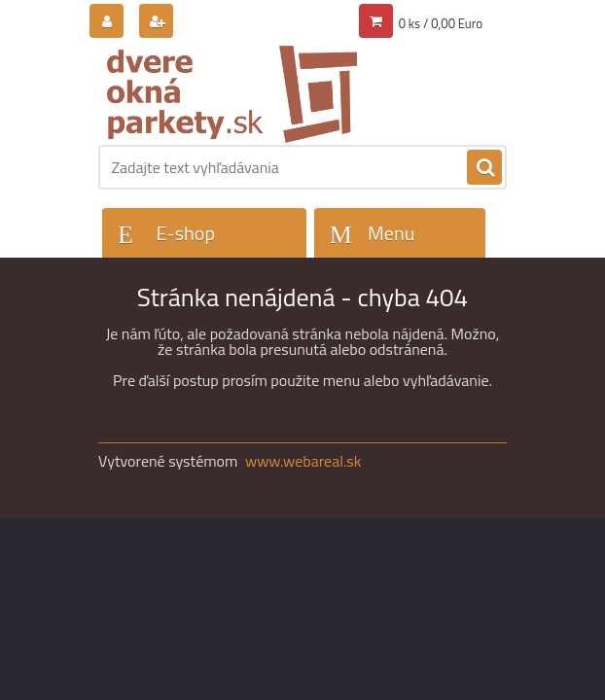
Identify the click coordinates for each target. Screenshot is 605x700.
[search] (484, 168)
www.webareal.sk (303, 461)
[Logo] (232, 94)
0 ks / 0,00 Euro (441, 23)
